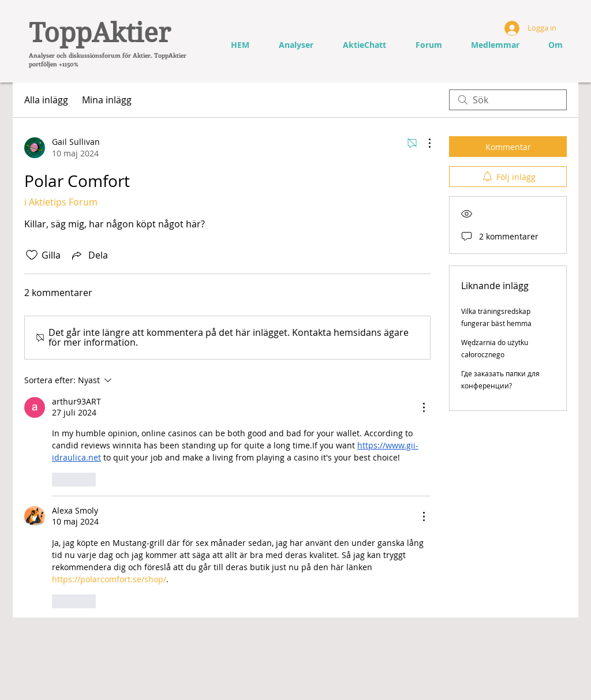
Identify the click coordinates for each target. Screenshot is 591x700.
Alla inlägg (46, 100)
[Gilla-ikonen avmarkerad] (32, 255)
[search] (508, 100)
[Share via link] (89, 255)
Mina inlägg (107, 100)
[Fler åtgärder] (424, 143)
